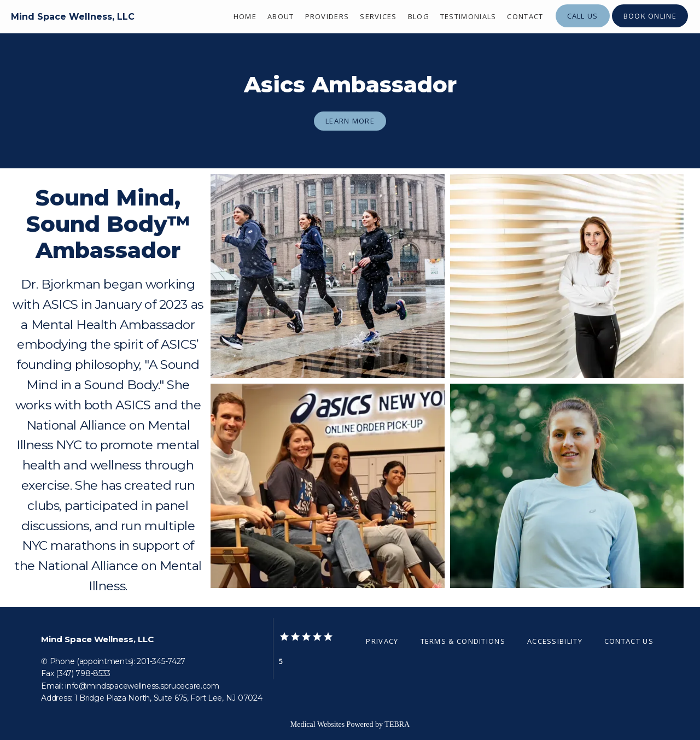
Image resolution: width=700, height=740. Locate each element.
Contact (525, 16)
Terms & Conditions (463, 641)
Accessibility (555, 641)
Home (245, 16)
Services (378, 16)
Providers (327, 16)
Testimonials (468, 16)
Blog (419, 16)
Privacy (382, 641)
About (281, 16)
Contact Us (629, 641)
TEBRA (397, 724)
